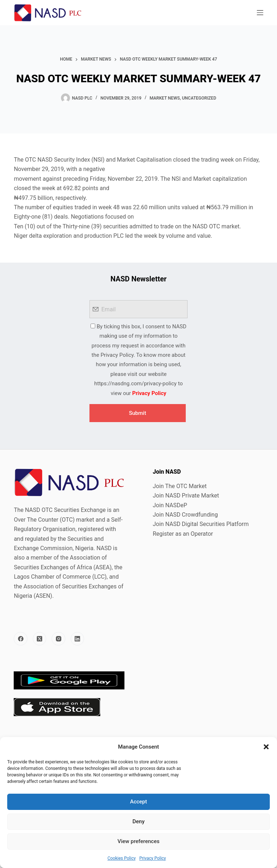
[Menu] (260, 13)
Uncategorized (199, 98)
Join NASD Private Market (186, 496)
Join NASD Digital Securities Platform (201, 524)
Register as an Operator (183, 534)
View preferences (138, 841)
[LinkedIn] (78, 639)
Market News (165, 98)
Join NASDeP (170, 505)
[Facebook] (21, 639)
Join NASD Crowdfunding (185, 515)
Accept (138, 802)
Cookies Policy (122, 858)
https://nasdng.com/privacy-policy (135, 383)
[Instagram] (58, 639)
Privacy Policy (153, 858)
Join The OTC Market (180, 486)
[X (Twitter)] (40, 639)
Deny (138, 821)
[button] (266, 747)
